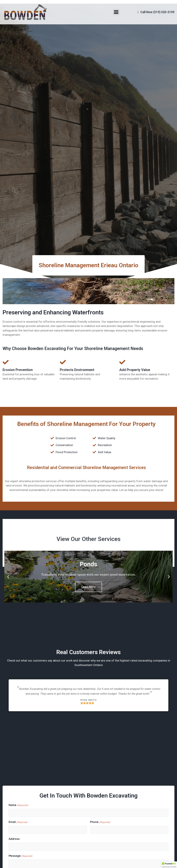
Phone (100, 822)
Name (18, 805)
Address (14, 839)
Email (18, 822)
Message (20, 856)
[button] (8, 577)
